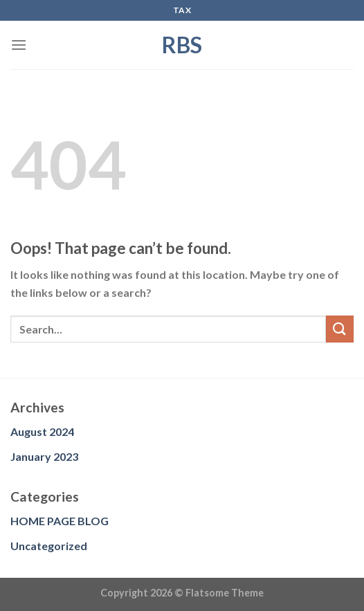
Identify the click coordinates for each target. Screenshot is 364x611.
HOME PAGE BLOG (60, 521)
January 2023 (44, 456)
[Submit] (340, 329)
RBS (182, 45)
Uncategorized (49, 546)
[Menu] (19, 45)
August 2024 (42, 431)
